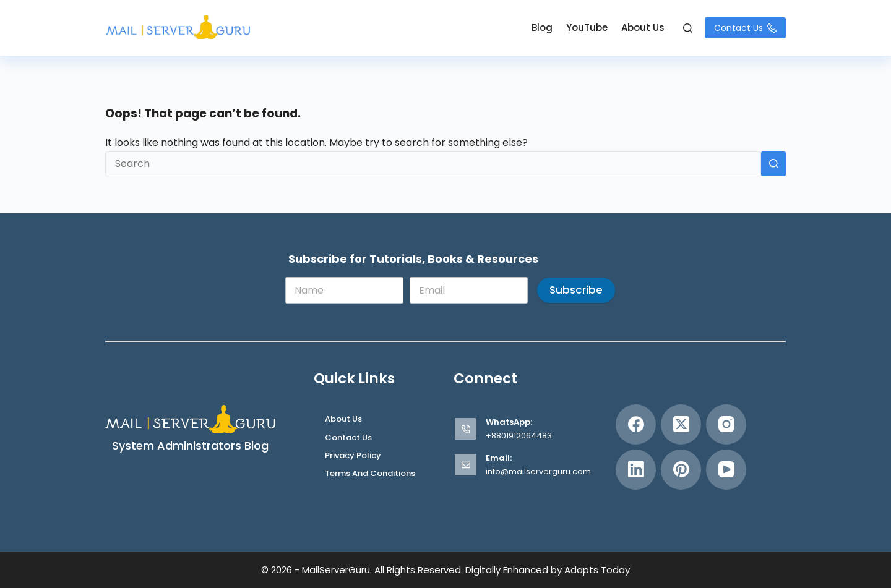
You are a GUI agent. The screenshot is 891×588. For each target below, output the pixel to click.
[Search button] (773, 164)
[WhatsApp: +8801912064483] (466, 429)
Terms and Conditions (370, 474)
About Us (643, 28)
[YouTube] (726, 470)
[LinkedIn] (636, 470)
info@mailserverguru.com (538, 471)
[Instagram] (726, 424)
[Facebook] (636, 424)
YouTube (587, 28)
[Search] (688, 28)
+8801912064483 (519, 436)
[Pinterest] (681, 470)
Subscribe (576, 290)
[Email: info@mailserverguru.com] (466, 465)
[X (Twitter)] (681, 424)
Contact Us (745, 28)
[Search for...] (433, 164)
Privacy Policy (353, 456)
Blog (542, 28)
